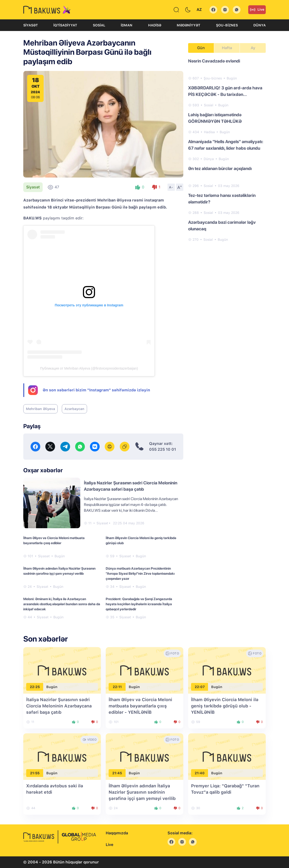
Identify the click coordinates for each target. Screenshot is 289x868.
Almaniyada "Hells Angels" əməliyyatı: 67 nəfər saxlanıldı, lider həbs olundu (226, 145)
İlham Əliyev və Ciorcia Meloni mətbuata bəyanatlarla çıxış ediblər (54, 540)
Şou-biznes (227, 25)
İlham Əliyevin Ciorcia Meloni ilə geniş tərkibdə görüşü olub (141, 540)
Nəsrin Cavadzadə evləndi (214, 61)
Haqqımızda (117, 833)
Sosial (99, 25)
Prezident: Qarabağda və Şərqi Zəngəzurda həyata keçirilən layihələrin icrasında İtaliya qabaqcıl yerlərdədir (139, 604)
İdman (127, 25)
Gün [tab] (201, 48)
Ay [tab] (253, 48)
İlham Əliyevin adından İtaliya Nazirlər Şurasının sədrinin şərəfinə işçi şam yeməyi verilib (59, 571)
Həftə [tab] (227, 48)
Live (257, 10)
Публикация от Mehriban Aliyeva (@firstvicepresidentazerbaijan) (89, 368)
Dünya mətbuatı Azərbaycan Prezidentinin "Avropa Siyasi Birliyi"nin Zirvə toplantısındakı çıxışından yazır (140, 573)
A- (171, 187)
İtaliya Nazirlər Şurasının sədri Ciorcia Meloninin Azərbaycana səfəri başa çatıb (59, 706)
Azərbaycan (74, 409)
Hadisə (155, 25)
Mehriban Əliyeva (40, 409)
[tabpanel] (227, 150)
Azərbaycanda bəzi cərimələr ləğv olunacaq (222, 225)
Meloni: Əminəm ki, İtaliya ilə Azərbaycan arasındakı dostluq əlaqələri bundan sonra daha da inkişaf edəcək (62, 604)
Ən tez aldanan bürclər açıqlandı (220, 168)
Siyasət (31, 25)
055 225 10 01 (163, 449)
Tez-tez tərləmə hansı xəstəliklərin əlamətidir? (222, 199)
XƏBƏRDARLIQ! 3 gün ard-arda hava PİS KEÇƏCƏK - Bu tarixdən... (225, 91)
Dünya (260, 25)
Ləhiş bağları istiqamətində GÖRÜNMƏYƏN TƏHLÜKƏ (215, 118)
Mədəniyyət (189, 25)
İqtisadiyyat (65, 25)
